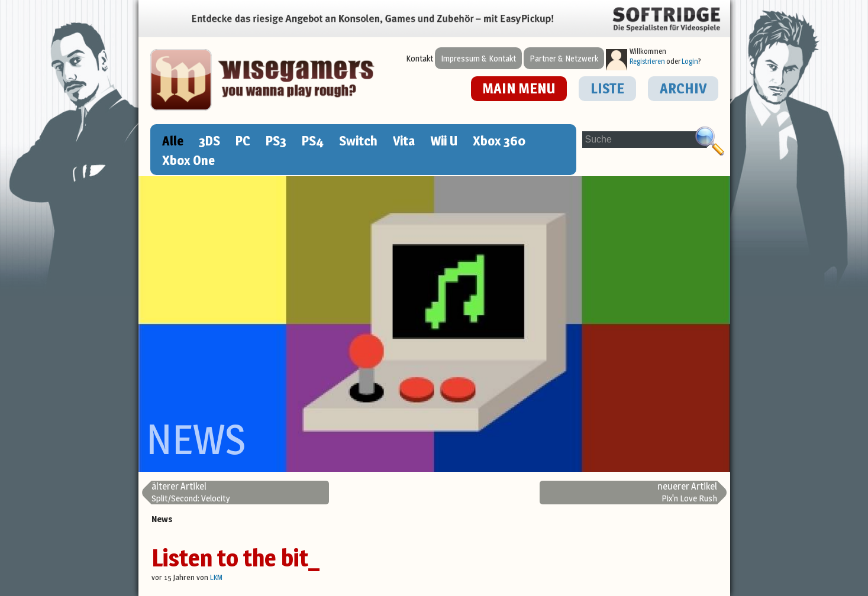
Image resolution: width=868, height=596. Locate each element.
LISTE (607, 88)
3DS (209, 141)
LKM (216, 577)
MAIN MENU (519, 88)
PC (243, 141)
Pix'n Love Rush (687, 492)
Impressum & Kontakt (478, 58)
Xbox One (188, 160)
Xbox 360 (499, 141)
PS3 (276, 141)
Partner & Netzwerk (564, 58)
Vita (404, 141)
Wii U (444, 141)
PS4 (313, 141)
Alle (173, 141)
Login (690, 61)
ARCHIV (683, 88)
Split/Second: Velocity (191, 492)
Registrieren (647, 61)
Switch (358, 141)
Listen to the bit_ (235, 558)
